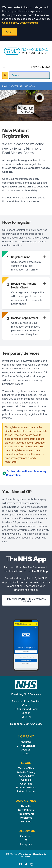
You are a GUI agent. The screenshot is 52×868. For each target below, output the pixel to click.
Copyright (26, 784)
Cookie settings (29, 23)
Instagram (26, 844)
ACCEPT (10, 32)
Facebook (26, 836)
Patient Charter (26, 791)
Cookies (26, 780)
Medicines (26, 818)
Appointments (26, 814)
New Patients (26, 810)
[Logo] (26, 51)
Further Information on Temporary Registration (24, 473)
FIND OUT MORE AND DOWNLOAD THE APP (26, 600)
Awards (26, 750)
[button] (29, 257)
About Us (26, 742)
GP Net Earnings (26, 746)
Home (5, 86)
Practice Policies (26, 788)
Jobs (26, 753)
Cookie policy (10, 23)
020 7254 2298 (33, 724)
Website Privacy (26, 772)
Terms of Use (26, 768)
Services (26, 822)
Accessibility (26, 776)
